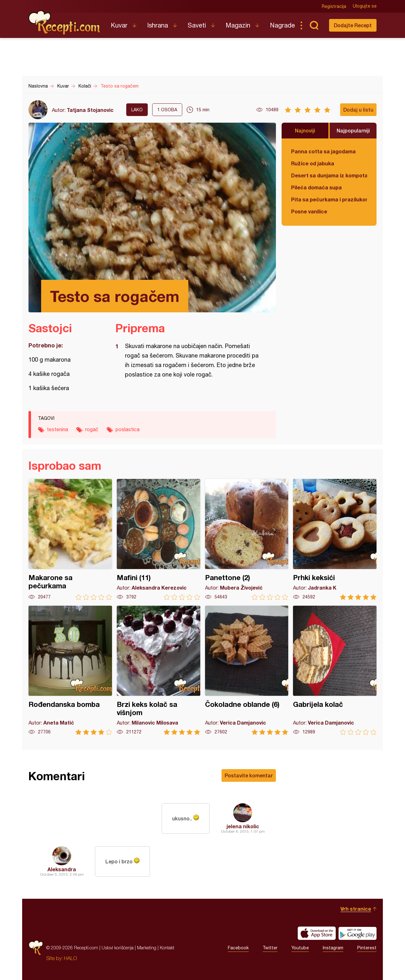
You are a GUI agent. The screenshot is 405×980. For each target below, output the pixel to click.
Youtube (300, 948)
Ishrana (158, 25)
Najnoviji (305, 130)
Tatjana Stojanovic (90, 110)
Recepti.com (65, 23)
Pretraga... (314, 25)
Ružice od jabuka (313, 163)
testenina (57, 429)
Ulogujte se (365, 6)
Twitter (270, 948)
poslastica (128, 429)
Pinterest (367, 948)
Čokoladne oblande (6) (247, 670)
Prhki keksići (335, 539)
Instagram (333, 948)
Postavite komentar (249, 775)
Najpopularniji (353, 130)
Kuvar (119, 25)
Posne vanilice (309, 211)
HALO (70, 958)
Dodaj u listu (358, 110)
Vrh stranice (356, 909)
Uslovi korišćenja (118, 948)
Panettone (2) (247, 539)
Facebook (238, 948)
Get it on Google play (358, 933)
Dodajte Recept (353, 25)
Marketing (147, 948)
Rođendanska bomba (70, 670)
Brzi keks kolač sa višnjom (159, 670)
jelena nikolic (243, 826)
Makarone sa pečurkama (70, 539)
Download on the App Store (317, 933)
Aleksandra (62, 869)
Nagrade (282, 25)
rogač (92, 429)
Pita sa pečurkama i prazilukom (329, 199)
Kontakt (167, 948)
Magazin (238, 25)
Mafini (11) (159, 539)
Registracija (334, 6)
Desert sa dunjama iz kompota (329, 175)
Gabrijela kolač (335, 670)
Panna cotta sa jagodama (323, 151)
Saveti (197, 25)
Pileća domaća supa (316, 187)
